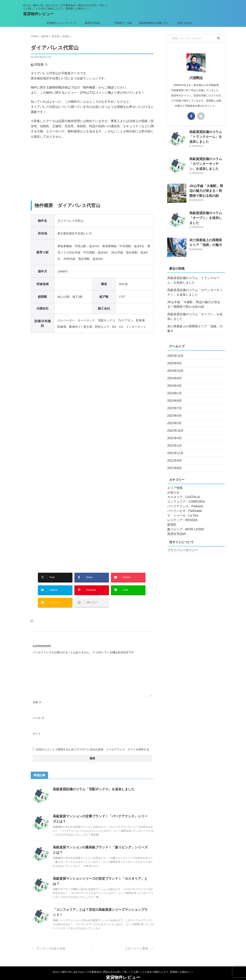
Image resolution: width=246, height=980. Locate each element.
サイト (37, 728)
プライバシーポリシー (181, 546)
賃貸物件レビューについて (61, 23)
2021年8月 (174, 464)
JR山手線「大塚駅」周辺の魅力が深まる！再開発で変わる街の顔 (207, 190)
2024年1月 (174, 389)
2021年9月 (174, 456)
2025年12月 (174, 351)
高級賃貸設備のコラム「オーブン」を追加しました (195, 317)
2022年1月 (174, 441)
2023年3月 (174, 419)
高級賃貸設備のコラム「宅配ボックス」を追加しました (91, 783)
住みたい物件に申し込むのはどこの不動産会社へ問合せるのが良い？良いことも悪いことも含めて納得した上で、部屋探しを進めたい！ (123, 962)
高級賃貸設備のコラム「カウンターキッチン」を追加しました (207, 163)
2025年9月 (174, 359)
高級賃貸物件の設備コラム (154, 23)
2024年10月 (174, 366)
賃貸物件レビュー (38, 14)
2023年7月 (174, 404)
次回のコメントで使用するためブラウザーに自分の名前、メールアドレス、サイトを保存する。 (94, 744)
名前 (37, 696)
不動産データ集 (123, 23)
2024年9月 (174, 374)
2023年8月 (174, 396)
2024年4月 (174, 381)
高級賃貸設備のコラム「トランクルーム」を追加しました (195, 280)
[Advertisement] (92, 170)
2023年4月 (174, 411)
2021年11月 (174, 449)
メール (38, 712)
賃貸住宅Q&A (92, 23)
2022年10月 (174, 426)
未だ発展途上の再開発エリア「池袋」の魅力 (194, 326)
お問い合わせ (184, 23)
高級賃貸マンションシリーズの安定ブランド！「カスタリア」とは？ (101, 873)
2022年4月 (174, 434)
